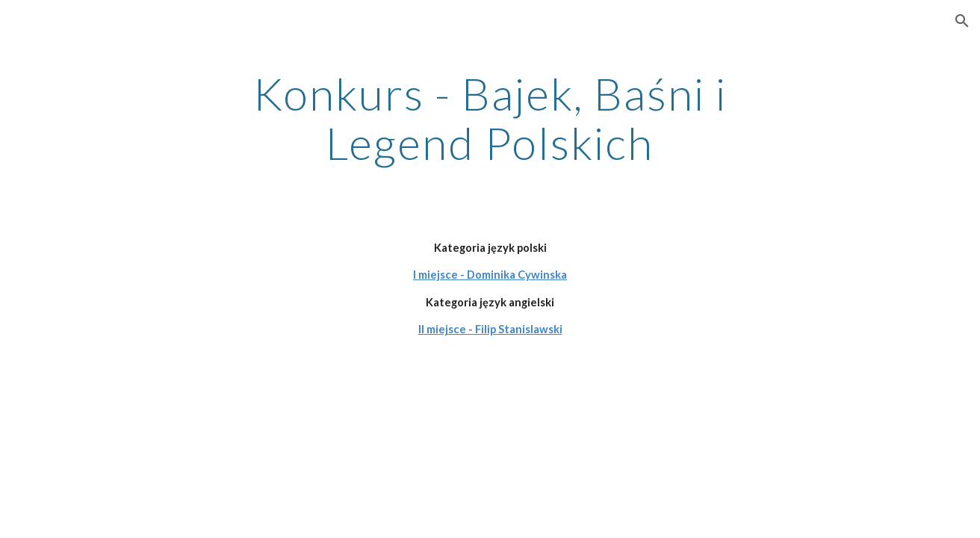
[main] (490, 118)
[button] (962, 21)
